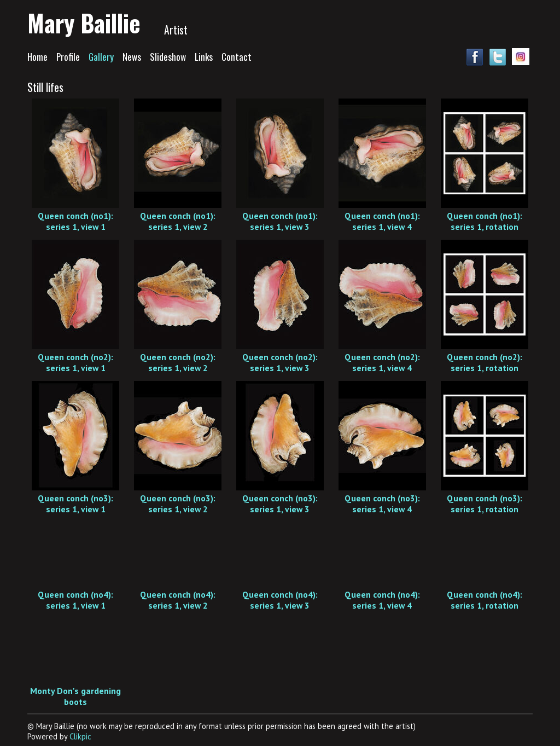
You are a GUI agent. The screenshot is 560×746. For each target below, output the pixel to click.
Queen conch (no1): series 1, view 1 (75, 221)
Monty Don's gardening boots (75, 696)
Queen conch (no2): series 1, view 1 (75, 362)
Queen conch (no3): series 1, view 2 (178, 504)
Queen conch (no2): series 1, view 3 (280, 362)
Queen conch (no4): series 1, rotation (485, 600)
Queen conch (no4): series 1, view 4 (382, 600)
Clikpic (80, 736)
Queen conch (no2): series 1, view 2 (178, 362)
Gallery (101, 56)
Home (37, 56)
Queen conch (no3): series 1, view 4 (382, 504)
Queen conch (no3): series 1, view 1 (75, 504)
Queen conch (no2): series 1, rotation (485, 362)
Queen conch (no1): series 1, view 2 (178, 221)
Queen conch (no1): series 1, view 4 (382, 221)
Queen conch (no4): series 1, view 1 (75, 600)
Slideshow (168, 56)
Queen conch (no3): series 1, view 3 (280, 504)
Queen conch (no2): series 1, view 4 (382, 362)
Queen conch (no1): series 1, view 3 (280, 221)
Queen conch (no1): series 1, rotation (485, 221)
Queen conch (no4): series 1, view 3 (280, 600)
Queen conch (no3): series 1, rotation (485, 504)
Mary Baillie (84, 22)
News (132, 56)
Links (204, 56)
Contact (237, 56)
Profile (68, 56)
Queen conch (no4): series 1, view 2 (178, 600)
